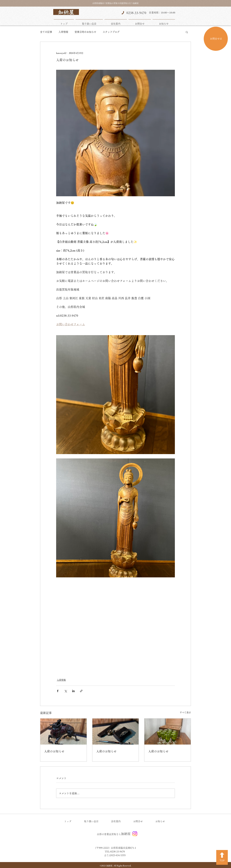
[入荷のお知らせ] (63, 732)
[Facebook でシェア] (58, 691)
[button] (187, 32)
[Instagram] (135, 834)
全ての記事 (46, 32)
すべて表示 (185, 712)
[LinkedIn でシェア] (73, 691)
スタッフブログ (111, 32)
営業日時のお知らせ (85, 32)
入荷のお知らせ (54, 751)
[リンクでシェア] (81, 691)
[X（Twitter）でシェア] (66, 691)
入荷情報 (63, 32)
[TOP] (222, 857)
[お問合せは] (216, 39)
